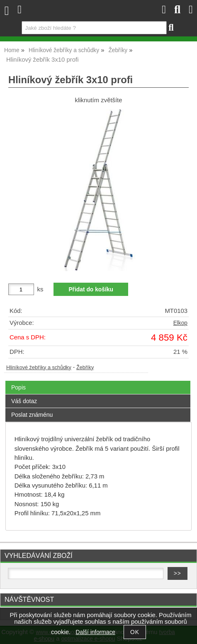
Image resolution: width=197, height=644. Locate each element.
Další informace (96, 632)
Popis (18, 387)
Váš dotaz (24, 401)
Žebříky (85, 368)
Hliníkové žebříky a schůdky (39, 368)
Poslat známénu (32, 415)
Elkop (180, 323)
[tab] (98, 381)
